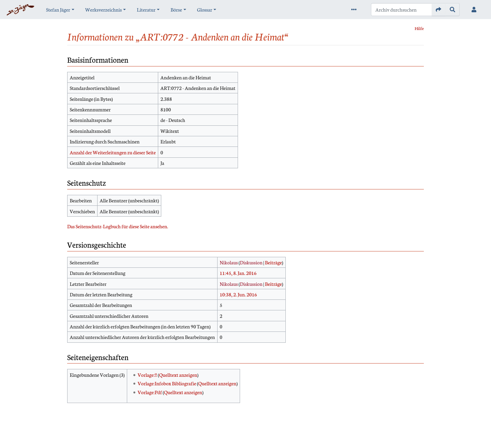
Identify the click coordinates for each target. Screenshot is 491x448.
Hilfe (419, 28)
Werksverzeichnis (103, 10)
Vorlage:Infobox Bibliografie (167, 383)
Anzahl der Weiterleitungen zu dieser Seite (113, 152)
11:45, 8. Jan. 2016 (238, 273)
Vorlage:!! (147, 375)
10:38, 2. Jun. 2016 (238, 294)
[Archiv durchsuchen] (401, 10)
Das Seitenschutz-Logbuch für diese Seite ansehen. (118, 226)
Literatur (146, 10)
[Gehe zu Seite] (439, 10)
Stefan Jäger (58, 10)
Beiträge (273, 262)
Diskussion (251, 262)
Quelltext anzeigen (178, 375)
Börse (176, 10)
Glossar (205, 10)
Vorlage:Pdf (150, 392)
